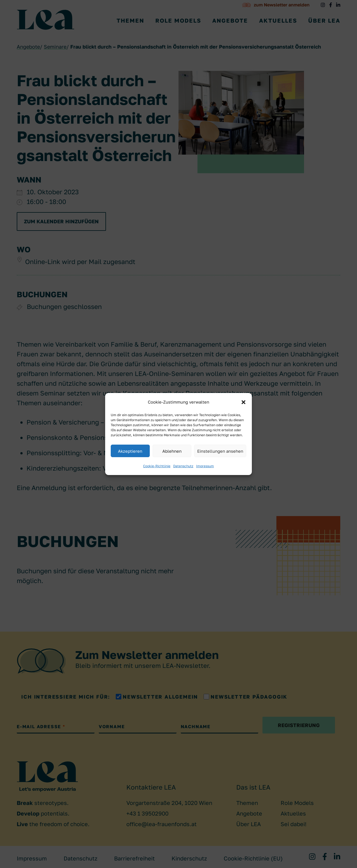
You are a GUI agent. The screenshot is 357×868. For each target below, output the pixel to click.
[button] (243, 402)
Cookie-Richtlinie (157, 466)
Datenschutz (183, 466)
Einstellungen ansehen (220, 451)
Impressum (205, 466)
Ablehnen (172, 451)
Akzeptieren (130, 451)
